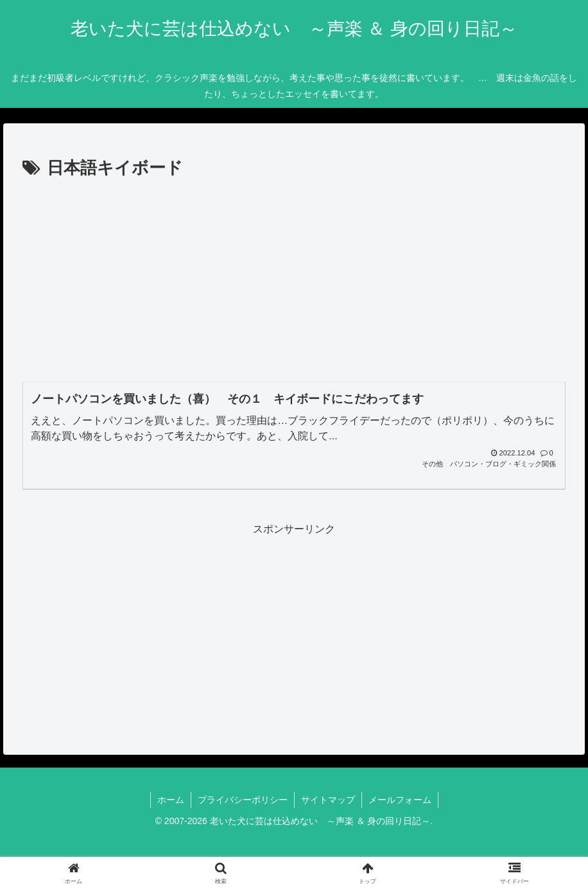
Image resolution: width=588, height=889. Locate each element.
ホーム (171, 800)
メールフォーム (400, 800)
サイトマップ (328, 800)
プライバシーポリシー (243, 800)
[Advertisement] (294, 279)
